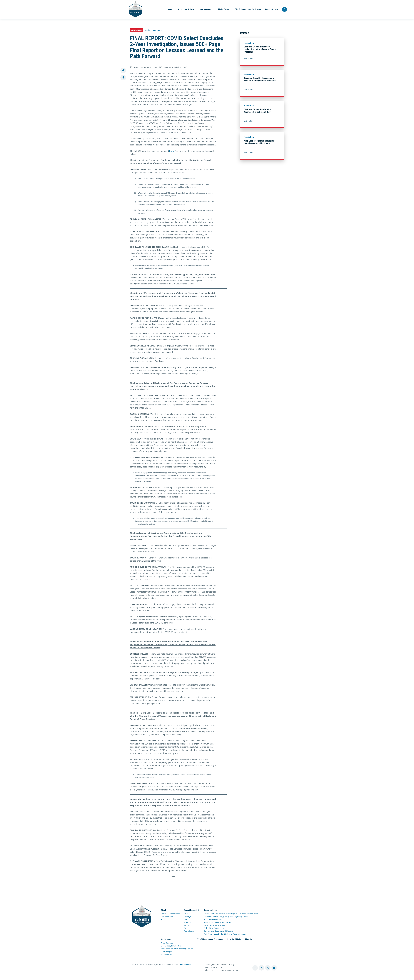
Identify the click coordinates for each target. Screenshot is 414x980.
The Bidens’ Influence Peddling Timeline (177, 949)
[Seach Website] (285, 9)
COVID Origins (166, 952)
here (172, 151)
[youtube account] (274, 968)
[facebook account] (255, 968)
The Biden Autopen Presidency (248, 9)
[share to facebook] (123, 78)
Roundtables (189, 931)
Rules (163, 920)
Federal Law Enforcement (214, 928)
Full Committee (167, 917)
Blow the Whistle (271, 9)
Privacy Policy (186, 965)
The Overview (166, 955)
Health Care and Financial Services (217, 922)
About (171, 9)
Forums (187, 928)
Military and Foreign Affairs (214, 925)
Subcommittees (207, 9)
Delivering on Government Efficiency (218, 931)
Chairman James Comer (170, 914)
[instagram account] (268, 968)
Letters (187, 920)
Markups (187, 922)
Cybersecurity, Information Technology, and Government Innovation (231, 914)
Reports (187, 925)
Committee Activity (187, 9)
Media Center (225, 9)
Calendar (188, 914)
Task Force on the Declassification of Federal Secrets (225, 934)
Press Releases (167, 943)
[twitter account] (261, 968)
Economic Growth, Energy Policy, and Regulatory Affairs (226, 917)
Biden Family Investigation (171, 946)
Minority (249, 939)
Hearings (187, 917)
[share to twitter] (123, 71)
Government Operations (214, 920)
